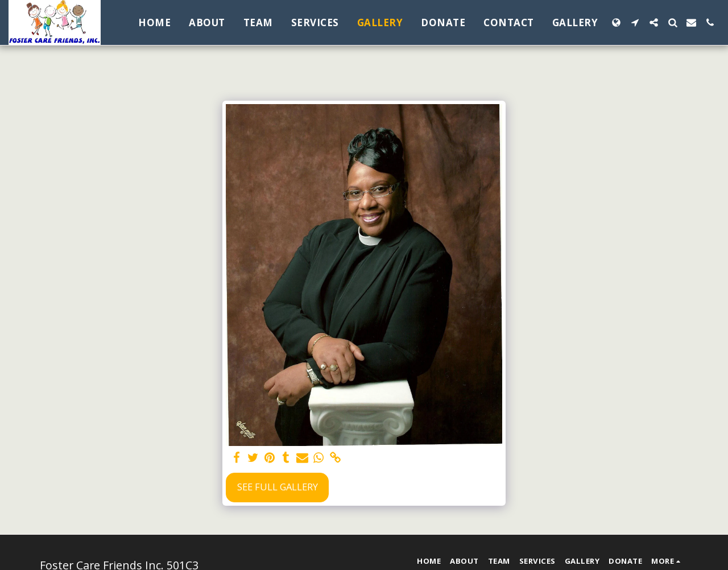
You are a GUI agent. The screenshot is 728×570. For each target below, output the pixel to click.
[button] (635, 22)
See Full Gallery (278, 487)
